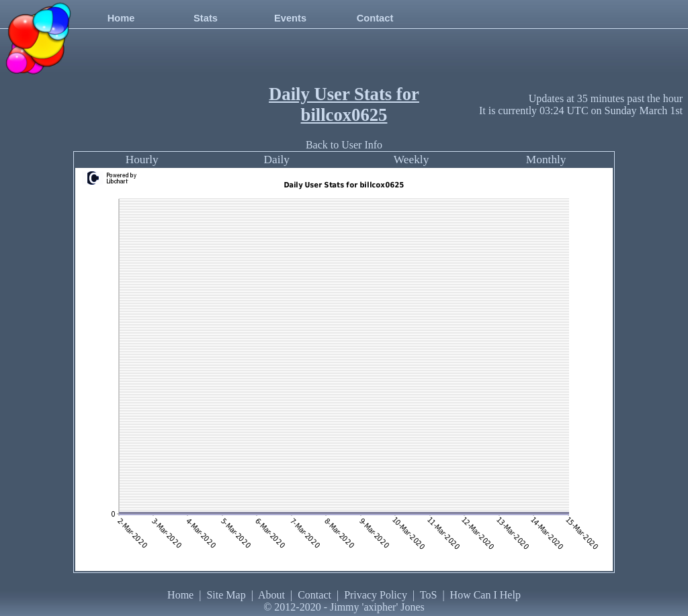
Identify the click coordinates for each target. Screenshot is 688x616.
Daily (276, 160)
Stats (206, 18)
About (271, 595)
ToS (429, 595)
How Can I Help (485, 595)
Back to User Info (344, 145)
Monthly (546, 160)
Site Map (226, 595)
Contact (375, 18)
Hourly (142, 160)
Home (121, 18)
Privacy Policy (376, 595)
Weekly (412, 160)
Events (290, 18)
